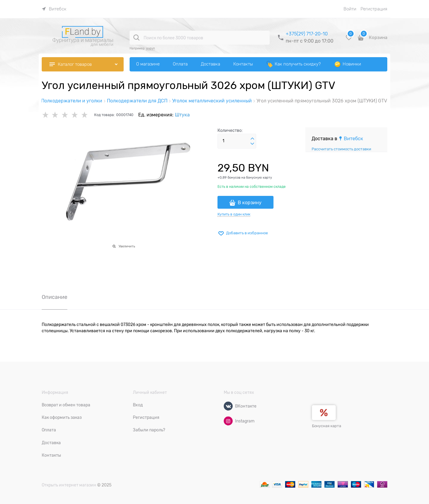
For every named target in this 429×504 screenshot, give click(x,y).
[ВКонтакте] (228, 406)
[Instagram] (228, 421)
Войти (350, 9)
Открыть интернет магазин (69, 485)
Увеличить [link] (127, 246)
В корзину (250, 203)
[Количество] (237, 141)
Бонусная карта (327, 426)
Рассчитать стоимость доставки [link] (341, 149)
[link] (54, 9)
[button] (252, 139)
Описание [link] (55, 297)
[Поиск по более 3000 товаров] (136, 38)
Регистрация (374, 9)
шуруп (150, 48)
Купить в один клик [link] (234, 214)
